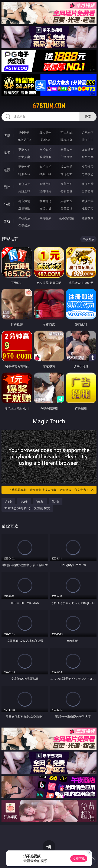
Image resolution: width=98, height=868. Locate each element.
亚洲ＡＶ (24, 150)
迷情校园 (24, 208)
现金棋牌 (66, 140)
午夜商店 (24, 218)
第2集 (24, 502)
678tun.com (49, 106)
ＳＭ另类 (88, 157)
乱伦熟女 (66, 174)
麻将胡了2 (24, 140)
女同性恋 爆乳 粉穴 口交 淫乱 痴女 (27, 508)
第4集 (56, 502)
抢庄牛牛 (88, 140)
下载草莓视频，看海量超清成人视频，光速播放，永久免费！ (52, 490)
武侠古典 (88, 201)
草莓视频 (45, 218)
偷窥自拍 (24, 184)
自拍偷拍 (45, 150)
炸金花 (45, 140)
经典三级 (45, 174)
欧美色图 (66, 184)
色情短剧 (24, 225)
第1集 (8, 502)
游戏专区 (88, 132)
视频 (7, 153)
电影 (7, 170)
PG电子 (24, 132)
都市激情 (24, 201)
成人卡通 (66, 167)
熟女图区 (66, 191)
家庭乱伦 (45, 201)
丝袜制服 (45, 157)
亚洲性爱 (24, 167)
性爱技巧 (88, 208)
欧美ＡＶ (66, 150)
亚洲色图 (45, 184)
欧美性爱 (88, 167)
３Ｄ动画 (88, 150)
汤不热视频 (66, 218)
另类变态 (88, 174)
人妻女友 (66, 201)
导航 (7, 221)
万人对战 (66, 132)
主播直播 (66, 157)
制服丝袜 (24, 174)
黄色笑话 (66, 208)
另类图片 (88, 191)
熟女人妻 (24, 157)
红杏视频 (88, 218)
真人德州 (45, 132)
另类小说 (45, 208)
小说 (7, 204)
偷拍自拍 (45, 167)
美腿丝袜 (24, 191)
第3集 (40, 502)
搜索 (88, 117)
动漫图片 (88, 184)
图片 (7, 187)
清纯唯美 (45, 191)
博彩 (7, 136)
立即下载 (79, 858)
